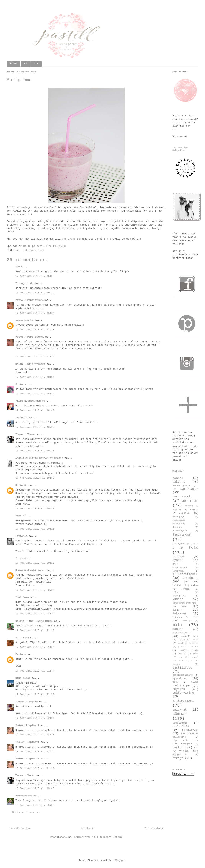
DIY (36, 64)
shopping (186, 686)
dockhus (177, 527)
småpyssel (183, 701)
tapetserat (180, 723)
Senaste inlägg (20, 828)
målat (178, 625)
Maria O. (21, 485)
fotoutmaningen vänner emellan (33, 207)
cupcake (184, 513)
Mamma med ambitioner (30, 570)
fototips (178, 557)
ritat (195, 682)
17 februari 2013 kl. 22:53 (35, 695)
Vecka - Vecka (25, 434)
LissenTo (21, 418)
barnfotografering (184, 486)
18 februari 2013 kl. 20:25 (35, 805)
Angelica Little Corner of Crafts (39, 458)
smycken (179, 689)
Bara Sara (22, 638)
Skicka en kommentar (26, 812)
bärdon (194, 510)
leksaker (180, 614)
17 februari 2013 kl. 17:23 (35, 357)
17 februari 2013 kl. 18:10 (35, 394)
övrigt (178, 758)
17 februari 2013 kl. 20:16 (35, 529)
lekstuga (178, 617)
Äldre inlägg (154, 828)
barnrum (190, 501)
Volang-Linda (24, 283)
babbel (178, 478)
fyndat (178, 560)
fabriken (29, 250)
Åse (18, 267)
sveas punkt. (24, 320)
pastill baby (190, 636)
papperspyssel (182, 633)
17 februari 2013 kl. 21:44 (35, 671)
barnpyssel (181, 497)
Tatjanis (21, 536)
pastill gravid (189, 650)
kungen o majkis (27, 702)
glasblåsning (180, 567)
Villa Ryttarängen (28, 401)
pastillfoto (182, 668)
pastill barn (189, 640)
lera (195, 617)
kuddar (178, 599)
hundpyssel (178, 571)
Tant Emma (22, 597)
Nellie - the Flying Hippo (34, 621)
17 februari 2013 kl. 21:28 (35, 647)
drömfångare (180, 531)
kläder (176, 592)
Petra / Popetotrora (30, 300)
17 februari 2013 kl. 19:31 (35, 451)
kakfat (177, 585)
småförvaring (183, 693)
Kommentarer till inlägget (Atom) (98, 837)
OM (25, 64)
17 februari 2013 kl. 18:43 (35, 411)
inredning (190, 578)
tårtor (178, 748)
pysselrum (179, 678)
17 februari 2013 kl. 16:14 (35, 293)
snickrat (180, 710)
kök (184, 607)
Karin (19, 384)
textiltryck (190, 730)
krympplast (179, 596)
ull (196, 748)
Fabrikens (69, 239)
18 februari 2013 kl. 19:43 (35, 789)
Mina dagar (23, 678)
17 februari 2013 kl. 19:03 (35, 427)
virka (184, 751)
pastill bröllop (188, 643)
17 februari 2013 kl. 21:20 (35, 614)
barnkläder (189, 489)
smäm (18, 516)
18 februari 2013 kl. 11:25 (35, 735)
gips (175, 564)
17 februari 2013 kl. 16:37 (35, 313)
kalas (195, 585)
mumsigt (187, 621)
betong (189, 506)
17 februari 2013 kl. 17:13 (35, 330)
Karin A (21, 654)
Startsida (88, 828)
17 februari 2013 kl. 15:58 (35, 276)
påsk (175, 682)
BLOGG (14, 64)
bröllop (177, 510)
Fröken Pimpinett (27, 725)
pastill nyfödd (188, 654)
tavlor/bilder (182, 726)
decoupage (178, 517)
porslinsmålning (182, 675)
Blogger (120, 860)
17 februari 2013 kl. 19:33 (35, 478)
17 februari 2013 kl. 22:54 (35, 718)
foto (41, 250)
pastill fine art (188, 647)
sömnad (180, 714)
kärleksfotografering (184, 603)
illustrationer (185, 574)
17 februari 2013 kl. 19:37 (35, 509)
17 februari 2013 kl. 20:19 (35, 563)
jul (186, 582)
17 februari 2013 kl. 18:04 (35, 377)
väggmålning (180, 755)
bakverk (179, 482)
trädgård (186, 744)
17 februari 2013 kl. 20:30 (35, 590)
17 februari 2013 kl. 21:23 (35, 630)
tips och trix (185, 740)
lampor (178, 610)
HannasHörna (24, 796)
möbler (178, 629)
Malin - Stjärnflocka (30, 364)
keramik (186, 589)
